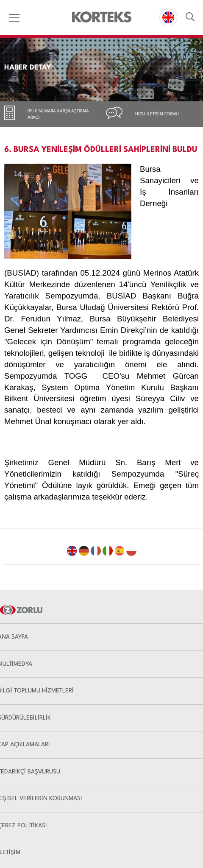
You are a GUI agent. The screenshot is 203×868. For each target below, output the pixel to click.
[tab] (51, 114)
